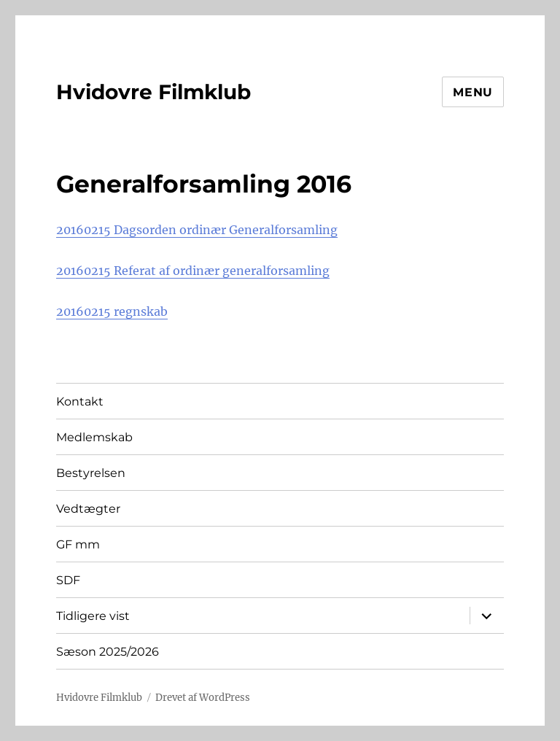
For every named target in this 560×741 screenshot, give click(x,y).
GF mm (78, 544)
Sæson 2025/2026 (108, 652)
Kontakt (80, 401)
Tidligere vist (93, 616)
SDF (68, 580)
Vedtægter (88, 509)
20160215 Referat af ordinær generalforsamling (193, 271)
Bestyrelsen (91, 473)
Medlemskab (94, 437)
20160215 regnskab (112, 311)
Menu (473, 92)
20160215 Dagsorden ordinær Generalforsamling (197, 230)
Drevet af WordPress (203, 698)
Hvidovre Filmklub (153, 92)
